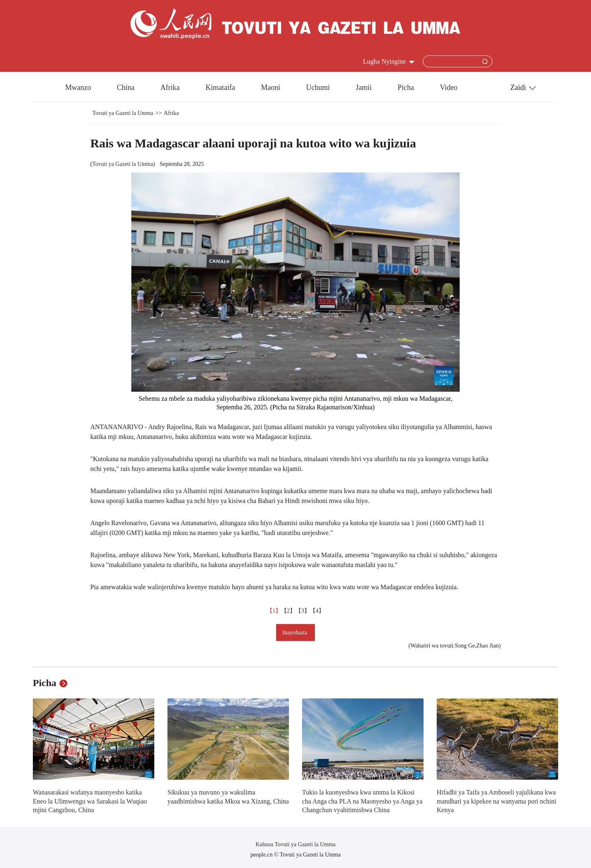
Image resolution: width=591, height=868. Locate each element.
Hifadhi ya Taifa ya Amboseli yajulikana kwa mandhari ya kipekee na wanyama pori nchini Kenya (496, 801)
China (126, 87)
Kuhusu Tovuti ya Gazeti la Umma (295, 844)
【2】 (288, 611)
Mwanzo (78, 87)
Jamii (364, 87)
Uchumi (318, 87)
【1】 (274, 611)
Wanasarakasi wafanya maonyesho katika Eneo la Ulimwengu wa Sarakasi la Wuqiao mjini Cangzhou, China (90, 801)
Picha (406, 87)
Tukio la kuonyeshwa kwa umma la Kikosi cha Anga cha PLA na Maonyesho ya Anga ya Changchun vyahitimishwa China (362, 801)
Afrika (170, 87)
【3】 (303, 611)
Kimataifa (220, 87)
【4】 (317, 611)
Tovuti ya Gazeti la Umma (123, 113)
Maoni (271, 87)
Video (449, 87)
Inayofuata (295, 633)
